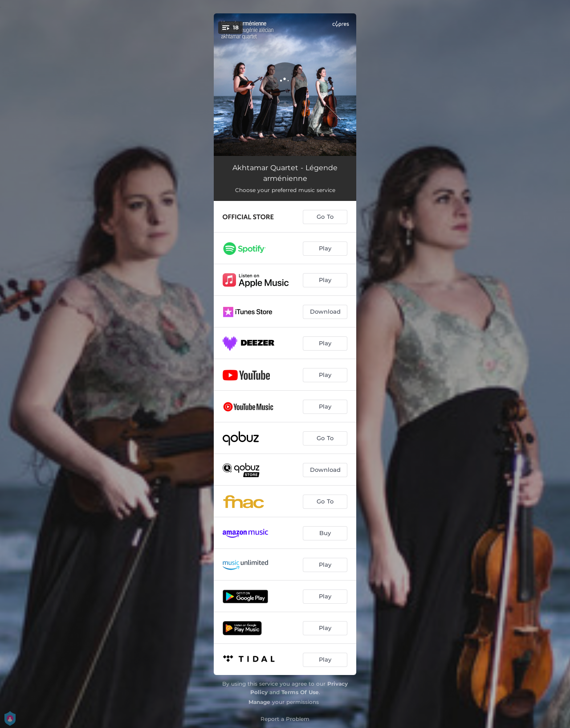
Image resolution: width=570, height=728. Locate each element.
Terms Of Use (300, 692)
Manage (259, 702)
